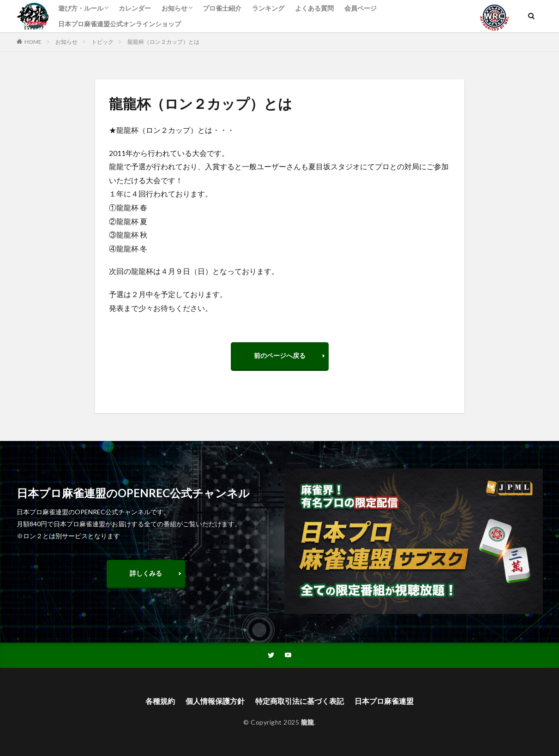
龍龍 (308, 722)
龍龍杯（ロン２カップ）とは (163, 42)
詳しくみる (146, 573)
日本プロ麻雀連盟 (384, 701)
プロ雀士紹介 (222, 8)
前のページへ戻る (280, 355)
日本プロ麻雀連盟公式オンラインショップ (120, 24)
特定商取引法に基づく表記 (300, 701)
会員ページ (361, 8)
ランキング (268, 8)
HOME (33, 42)
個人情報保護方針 (215, 701)
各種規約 (160, 701)
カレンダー (135, 8)
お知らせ (174, 8)
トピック (102, 42)
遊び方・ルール (81, 8)
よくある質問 (314, 8)
